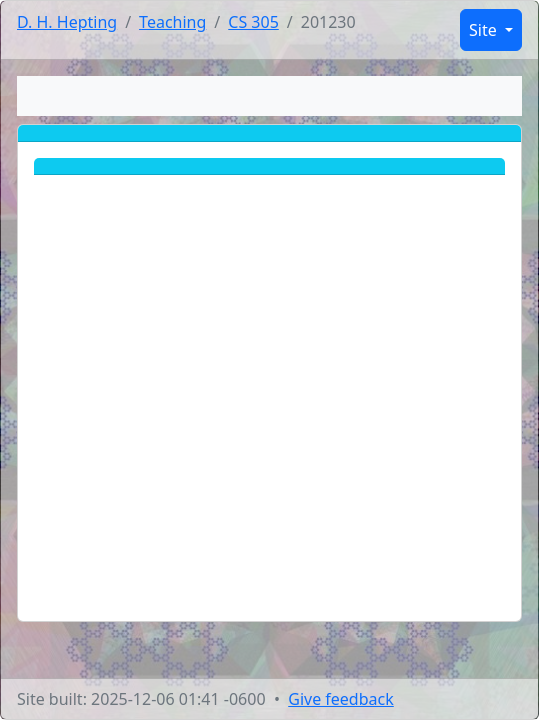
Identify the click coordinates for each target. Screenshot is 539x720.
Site (485, 30)
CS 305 (253, 22)
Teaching (172, 22)
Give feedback (341, 699)
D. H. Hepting (67, 22)
